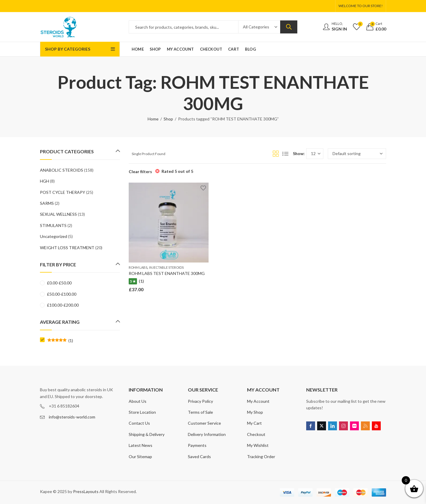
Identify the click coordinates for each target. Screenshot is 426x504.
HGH (45, 181)
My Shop (255, 412)
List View (285, 154)
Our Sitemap (140, 457)
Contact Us (139, 423)
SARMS (47, 203)
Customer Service (204, 423)
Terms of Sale (200, 412)
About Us (138, 401)
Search (289, 27)
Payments (197, 445)
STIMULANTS (53, 225)
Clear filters (140, 172)
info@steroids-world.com (72, 417)
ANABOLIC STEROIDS (62, 170)
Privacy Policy (200, 401)
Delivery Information (207, 434)
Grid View (276, 154)
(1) (60, 341)
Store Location (142, 412)
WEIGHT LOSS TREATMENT (67, 248)
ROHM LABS (138, 267)
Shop (168, 119)
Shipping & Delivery (147, 434)
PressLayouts (86, 491)
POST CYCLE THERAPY (63, 192)
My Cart (254, 423)
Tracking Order (261, 457)
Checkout (256, 434)
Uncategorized (54, 236)
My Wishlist (258, 445)
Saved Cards (199, 457)
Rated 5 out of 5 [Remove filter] (177, 171)
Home (153, 119)
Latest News (141, 445)
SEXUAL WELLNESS (58, 214)
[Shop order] (357, 154)
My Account (258, 401)
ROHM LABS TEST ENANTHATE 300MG (167, 273)
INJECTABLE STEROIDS (166, 267)
